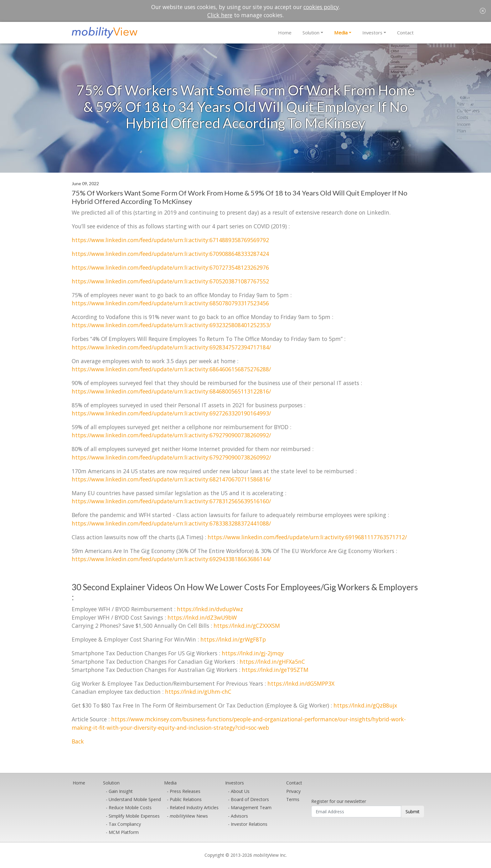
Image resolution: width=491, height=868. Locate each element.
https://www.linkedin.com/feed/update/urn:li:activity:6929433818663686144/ (171, 559)
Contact (405, 33)
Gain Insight (121, 791)
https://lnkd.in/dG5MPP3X (301, 683)
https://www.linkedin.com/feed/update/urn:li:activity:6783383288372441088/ (171, 523)
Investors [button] (372, 33)
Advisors (239, 816)
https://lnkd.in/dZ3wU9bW (202, 617)
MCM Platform (124, 832)
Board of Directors (250, 799)
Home (285, 33)
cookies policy (321, 7)
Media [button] (341, 33)
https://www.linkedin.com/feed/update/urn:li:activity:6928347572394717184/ (171, 347)
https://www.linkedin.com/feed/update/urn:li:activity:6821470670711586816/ (171, 479)
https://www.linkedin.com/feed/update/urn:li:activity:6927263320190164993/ (171, 413)
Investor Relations (249, 824)
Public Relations (186, 799)
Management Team (251, 807)
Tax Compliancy (125, 824)
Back (78, 741)
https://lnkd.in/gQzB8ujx (365, 705)
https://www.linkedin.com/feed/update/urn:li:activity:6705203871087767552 (170, 281)
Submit (413, 812)
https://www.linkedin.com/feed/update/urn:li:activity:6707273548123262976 (170, 267)
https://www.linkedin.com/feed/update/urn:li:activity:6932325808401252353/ (171, 325)
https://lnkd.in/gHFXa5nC (272, 662)
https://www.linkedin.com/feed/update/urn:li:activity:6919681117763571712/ (307, 537)
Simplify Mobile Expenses (134, 816)
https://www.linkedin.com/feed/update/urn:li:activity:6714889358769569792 (170, 240)
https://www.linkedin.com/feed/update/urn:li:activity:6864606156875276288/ (171, 369)
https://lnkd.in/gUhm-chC (198, 692)
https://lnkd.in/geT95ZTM (275, 670)
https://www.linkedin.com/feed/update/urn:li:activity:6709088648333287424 (170, 254)
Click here (220, 15)
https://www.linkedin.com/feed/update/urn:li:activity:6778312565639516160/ (171, 501)
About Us (240, 791)
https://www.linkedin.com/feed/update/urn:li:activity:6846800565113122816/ (171, 391)
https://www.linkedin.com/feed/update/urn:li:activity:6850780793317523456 (170, 303)
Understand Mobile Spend (135, 799)
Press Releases (185, 791)
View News (189, 816)
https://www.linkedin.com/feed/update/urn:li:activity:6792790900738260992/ (171, 435)
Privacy (293, 791)
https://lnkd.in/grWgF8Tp (233, 639)
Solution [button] (311, 33)
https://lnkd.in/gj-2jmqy (253, 653)
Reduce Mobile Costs (130, 807)
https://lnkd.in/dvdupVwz (210, 609)
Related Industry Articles (194, 807)
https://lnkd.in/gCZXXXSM (247, 626)
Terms (293, 799)
